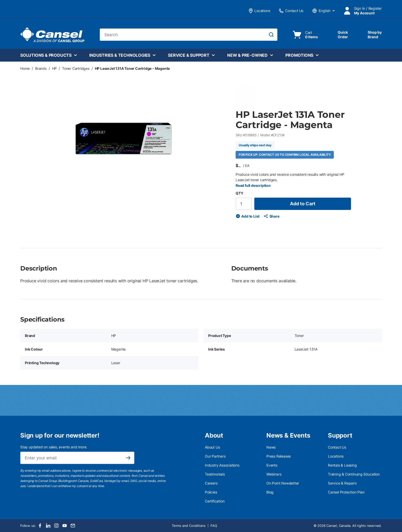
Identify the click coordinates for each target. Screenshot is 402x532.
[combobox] (189, 35)
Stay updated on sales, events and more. (54, 447)
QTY (239, 193)
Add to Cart (303, 204)
